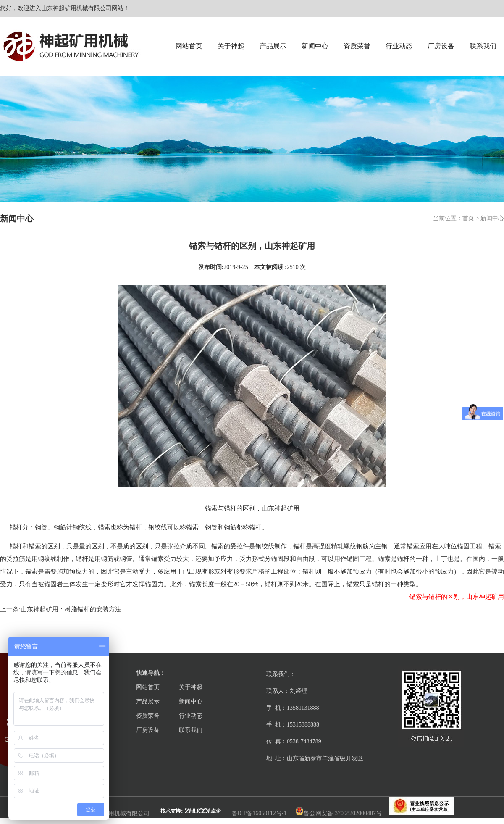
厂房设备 (441, 46)
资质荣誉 (357, 46)
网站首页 (189, 46)
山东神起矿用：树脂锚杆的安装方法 (71, 609)
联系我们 (483, 46)
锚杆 (16, 527)
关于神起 (231, 46)
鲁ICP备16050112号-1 (259, 813)
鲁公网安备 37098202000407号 (339, 813)
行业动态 (399, 46)
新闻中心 (315, 46)
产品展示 (273, 46)
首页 (468, 218)
